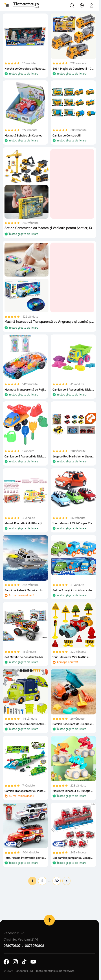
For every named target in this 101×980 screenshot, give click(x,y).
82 (57, 881)
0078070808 (35, 946)
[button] (72, 5)
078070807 (12, 946)
